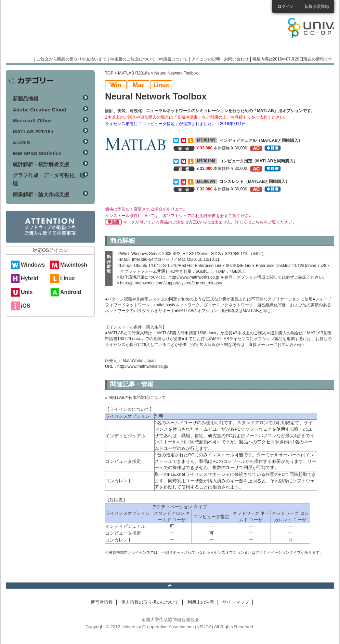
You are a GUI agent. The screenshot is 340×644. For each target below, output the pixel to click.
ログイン (286, 6)
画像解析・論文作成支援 (41, 194)
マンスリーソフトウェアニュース (78, 31)
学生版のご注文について (133, 59)
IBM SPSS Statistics (37, 153)
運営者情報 (102, 602)
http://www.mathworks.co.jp (194, 277)
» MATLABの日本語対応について (135, 398)
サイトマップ (236, 602)
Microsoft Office (32, 120)
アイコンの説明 (206, 59)
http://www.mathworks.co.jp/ (143, 366)
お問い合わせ (236, 59)
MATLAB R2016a (134, 73)
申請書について (173, 59)
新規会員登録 (317, 6)
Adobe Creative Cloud (40, 110)
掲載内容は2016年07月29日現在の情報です (292, 59)
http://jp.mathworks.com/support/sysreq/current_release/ (171, 283)
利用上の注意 (201, 602)
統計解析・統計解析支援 (41, 164)
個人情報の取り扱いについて (150, 602)
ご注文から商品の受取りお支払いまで (71, 59)
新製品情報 (25, 99)
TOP (109, 73)
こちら (258, 222)
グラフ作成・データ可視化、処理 (49, 179)
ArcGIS (21, 142)
